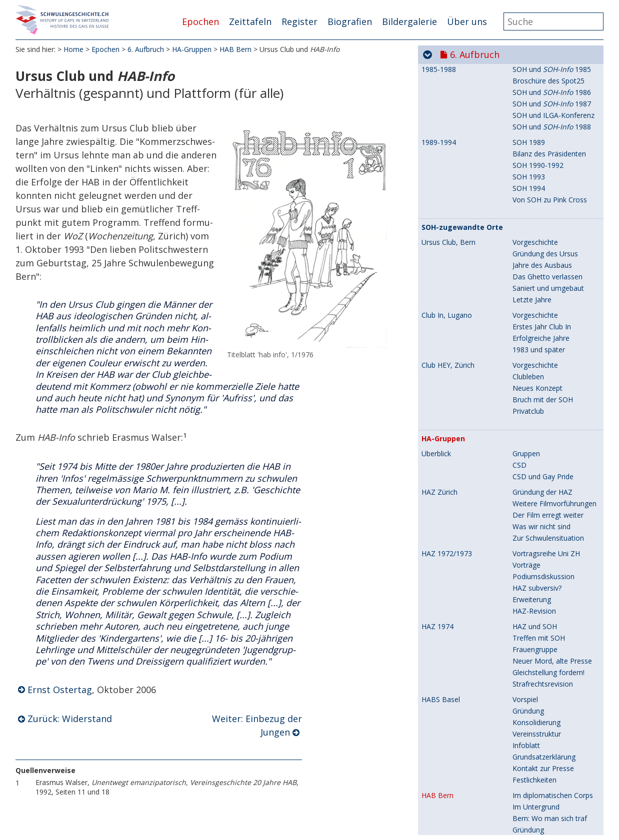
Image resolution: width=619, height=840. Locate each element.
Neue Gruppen (536, 601)
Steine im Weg (536, 425)
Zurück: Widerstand (70, 719)
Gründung (528, 114)
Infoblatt (526, 149)
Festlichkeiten (534, 183)
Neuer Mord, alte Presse (552, 64)
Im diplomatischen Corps (553, 199)
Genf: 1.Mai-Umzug (543, 796)
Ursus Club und (552, 279)
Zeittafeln (250, 21)
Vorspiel (525, 103)
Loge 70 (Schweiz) (454, 652)
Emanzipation (534, 341)
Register (299, 21)
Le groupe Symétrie (544, 761)
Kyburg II (527, 544)
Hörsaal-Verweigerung (548, 256)
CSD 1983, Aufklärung (548, 459)
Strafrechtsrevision (543, 87)
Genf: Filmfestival (540, 784)
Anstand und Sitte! (542, 807)
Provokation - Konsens (549, 624)
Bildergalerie (409, 21)
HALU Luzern (443, 414)
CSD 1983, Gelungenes (549, 482)
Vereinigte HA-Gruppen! (550, 509)
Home (73, 50)
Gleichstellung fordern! (548, 76)
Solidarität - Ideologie (547, 613)
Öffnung (434, 689)
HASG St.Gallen (446, 318)
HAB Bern (235, 50)
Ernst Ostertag (60, 690)
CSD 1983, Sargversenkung (556, 448)
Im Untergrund (536, 210)
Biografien (350, 21)
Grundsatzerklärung (544, 160)
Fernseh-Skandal (539, 819)
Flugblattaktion (536, 387)
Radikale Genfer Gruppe (551, 750)
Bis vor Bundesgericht (548, 398)
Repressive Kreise (541, 302)
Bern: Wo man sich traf (550, 222)
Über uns (467, 21)
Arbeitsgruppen (537, 352)
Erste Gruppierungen (545, 738)
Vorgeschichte (535, 727)
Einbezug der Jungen (545, 291)
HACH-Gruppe (535, 555)
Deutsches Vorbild (451, 667)
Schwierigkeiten (537, 329)
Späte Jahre (531, 494)
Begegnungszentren (545, 436)
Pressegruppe (535, 590)
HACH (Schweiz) (447, 510)
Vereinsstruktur (537, 137)
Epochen (200, 21)
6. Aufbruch (146, 50)
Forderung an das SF (546, 375)
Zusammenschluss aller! (551, 521)
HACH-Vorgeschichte (546, 532)
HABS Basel (441, 103)
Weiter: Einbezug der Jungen (257, 726)
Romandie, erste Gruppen (463, 727)
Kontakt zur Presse (543, 172)
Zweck (432, 678)
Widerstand (531, 268)
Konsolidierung (536, 126)
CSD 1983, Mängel (542, 471)
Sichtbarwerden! (451, 712)
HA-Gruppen (192, 50)
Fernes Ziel (530, 567)
